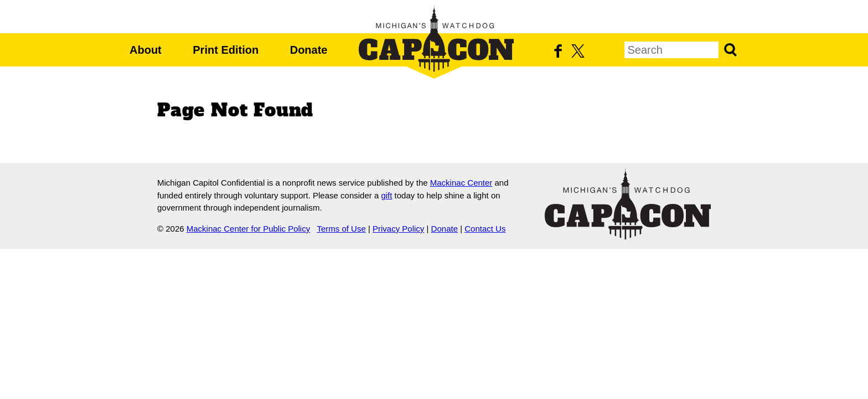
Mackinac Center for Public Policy (248, 229)
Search (730, 50)
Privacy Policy (398, 229)
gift (386, 195)
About (146, 50)
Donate (309, 50)
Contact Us (485, 229)
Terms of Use (341, 229)
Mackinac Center (461, 183)
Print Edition (226, 50)
